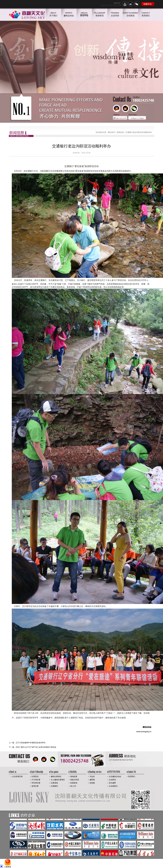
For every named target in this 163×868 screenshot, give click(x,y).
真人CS (73, 786)
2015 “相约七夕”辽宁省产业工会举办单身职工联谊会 (36, 747)
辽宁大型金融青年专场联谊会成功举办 (31, 743)
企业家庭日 (113, 786)
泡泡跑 (92, 783)
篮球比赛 (35, 786)
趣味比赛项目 (56, 776)
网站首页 (111, 132)
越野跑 (92, 780)
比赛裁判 (54, 786)
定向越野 (112, 783)
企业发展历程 (17, 776)
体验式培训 (75, 780)
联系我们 (132, 776)
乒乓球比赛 (36, 780)
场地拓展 (74, 776)
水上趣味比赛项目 (58, 780)
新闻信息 (120, 132)
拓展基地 (74, 783)
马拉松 (92, 776)
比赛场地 (54, 783)
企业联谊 (112, 780)
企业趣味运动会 (115, 776)
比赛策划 (35, 776)
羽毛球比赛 (36, 783)
